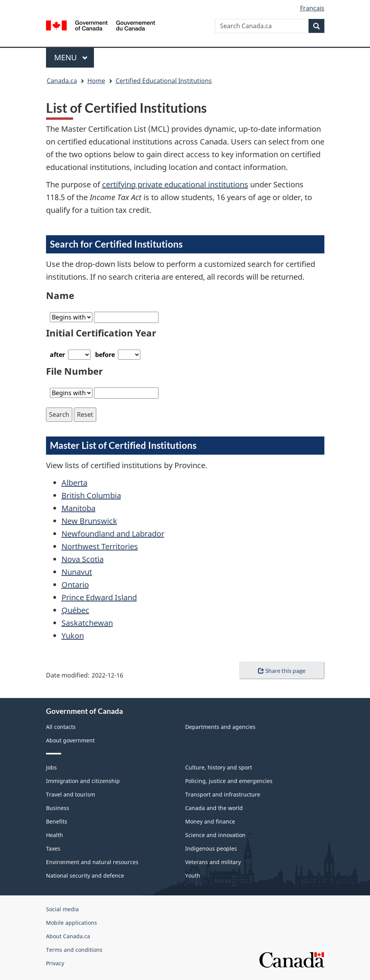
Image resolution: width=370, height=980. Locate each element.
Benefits (57, 821)
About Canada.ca (68, 936)
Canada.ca (62, 81)
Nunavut (77, 572)
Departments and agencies (220, 727)
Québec (75, 610)
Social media (62, 909)
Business (58, 808)
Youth (193, 876)
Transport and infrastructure (223, 794)
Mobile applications (72, 923)
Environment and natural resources (92, 862)
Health (55, 835)
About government (70, 740)
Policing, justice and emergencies (229, 781)
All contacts (61, 727)
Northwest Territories (100, 546)
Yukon (73, 636)
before (105, 355)
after (57, 355)
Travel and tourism (71, 794)
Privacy (55, 963)
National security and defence (85, 876)
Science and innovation (215, 835)
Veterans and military (213, 862)
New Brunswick (89, 521)
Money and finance (210, 821)
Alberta (74, 483)
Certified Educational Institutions (164, 81)
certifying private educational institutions (175, 184)
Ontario (75, 585)
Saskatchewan (87, 623)
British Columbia (91, 495)
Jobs (51, 767)
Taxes (53, 848)
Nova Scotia (83, 559)
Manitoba (78, 508)
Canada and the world (214, 808)
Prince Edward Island (99, 597)
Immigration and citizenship (83, 781)
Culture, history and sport (219, 767)
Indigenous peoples (211, 848)
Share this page (282, 670)
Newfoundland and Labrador (113, 534)
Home (96, 81)
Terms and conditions (74, 950)
